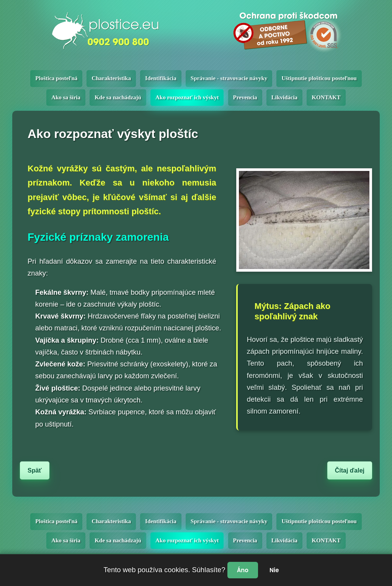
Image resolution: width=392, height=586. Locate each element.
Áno (243, 570)
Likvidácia (284, 97)
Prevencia (245, 97)
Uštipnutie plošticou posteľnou (319, 78)
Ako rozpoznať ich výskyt (187, 97)
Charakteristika (111, 78)
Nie (274, 570)
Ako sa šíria (66, 97)
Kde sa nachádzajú (118, 97)
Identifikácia (161, 78)
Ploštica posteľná (56, 78)
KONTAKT (326, 97)
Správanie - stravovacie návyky (229, 78)
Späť (35, 470)
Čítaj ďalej (350, 470)
